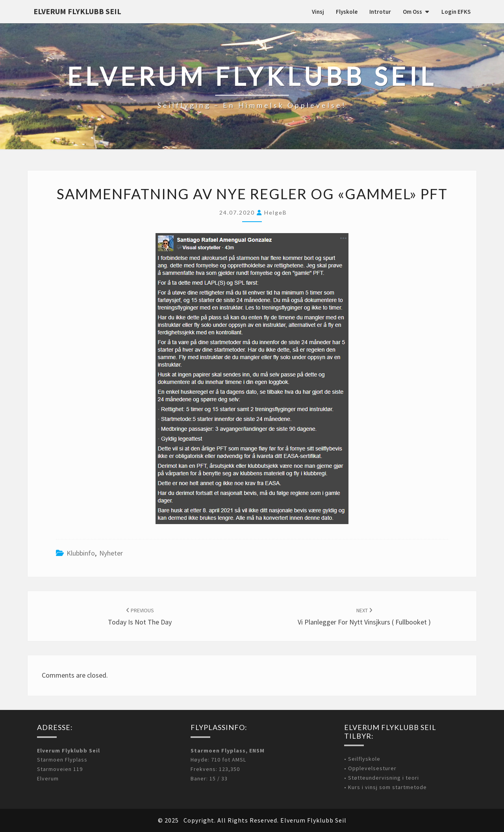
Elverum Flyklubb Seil (77, 11)
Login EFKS (456, 12)
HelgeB (276, 212)
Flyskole (347, 12)
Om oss (412, 12)
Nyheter (111, 553)
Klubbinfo (81, 553)
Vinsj (318, 12)
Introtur (380, 12)
